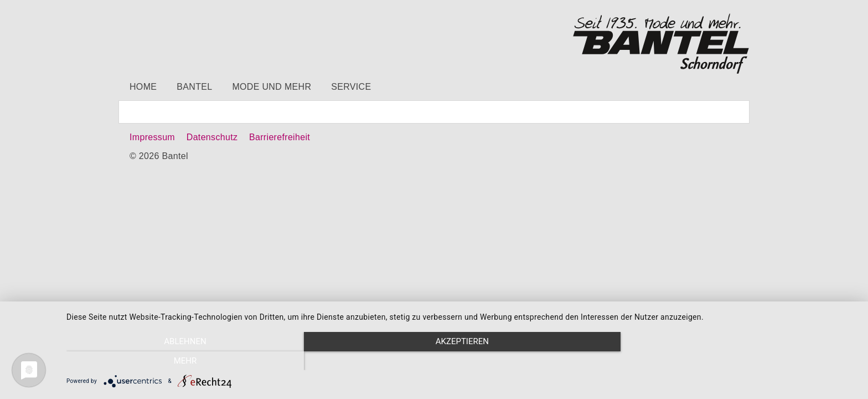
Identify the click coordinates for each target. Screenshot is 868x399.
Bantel (194, 87)
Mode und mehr (272, 87)
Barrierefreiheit (280, 137)
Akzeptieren (462, 361)
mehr (738, 361)
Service (351, 87)
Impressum (152, 137)
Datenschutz (212, 137)
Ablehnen (185, 361)
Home (143, 87)
